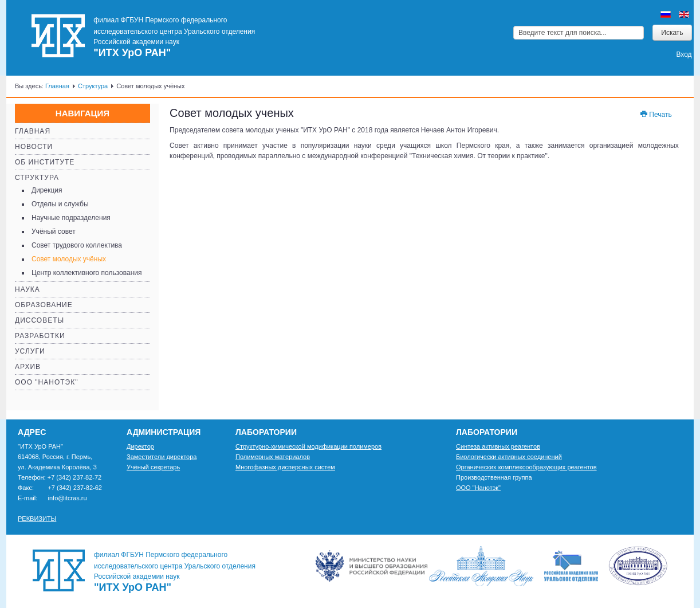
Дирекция (47, 190)
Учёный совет (54, 232)
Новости (34, 147)
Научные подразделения (71, 218)
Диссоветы (40, 320)
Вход (684, 54)
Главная (57, 86)
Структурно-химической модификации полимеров (308, 446)
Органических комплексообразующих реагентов (526, 467)
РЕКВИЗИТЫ (37, 519)
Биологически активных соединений (509, 457)
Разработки (40, 336)
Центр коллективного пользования (86, 273)
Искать (672, 33)
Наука (27, 289)
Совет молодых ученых (232, 113)
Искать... (514, 25)
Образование (44, 305)
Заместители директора (162, 457)
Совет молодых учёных (69, 259)
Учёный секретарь (153, 467)
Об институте (45, 162)
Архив (28, 367)
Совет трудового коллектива (77, 245)
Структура (93, 86)
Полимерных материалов (273, 457)
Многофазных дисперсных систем (285, 467)
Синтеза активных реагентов (498, 446)
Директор (140, 446)
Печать (656, 115)
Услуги (30, 351)
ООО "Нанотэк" (46, 382)
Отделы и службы (60, 204)
